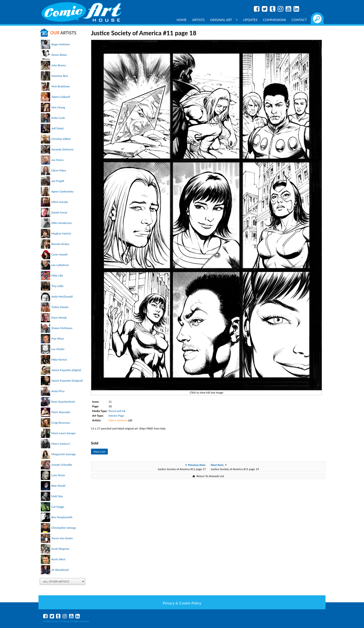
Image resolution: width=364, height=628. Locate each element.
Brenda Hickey (60, 244)
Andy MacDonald (62, 296)
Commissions (275, 20)
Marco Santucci (61, 444)
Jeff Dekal (57, 128)
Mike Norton (59, 360)
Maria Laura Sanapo (63, 433)
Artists (198, 20)
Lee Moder (58, 349)
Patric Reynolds (61, 412)
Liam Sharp (58, 475)
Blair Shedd (58, 486)
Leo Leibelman (60, 265)
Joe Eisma (57, 160)
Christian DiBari (61, 139)
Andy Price (58, 391)
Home (182, 20)
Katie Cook (58, 118)
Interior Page (116, 416)
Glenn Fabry (59, 170)
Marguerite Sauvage (64, 454)
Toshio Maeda (60, 307)
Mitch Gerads (60, 202)
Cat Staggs (58, 507)
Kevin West (58, 559)
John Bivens (59, 65)
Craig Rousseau (61, 423)
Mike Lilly (57, 275)
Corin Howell (59, 254)
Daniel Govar (59, 212)
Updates (250, 20)
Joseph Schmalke (62, 465)
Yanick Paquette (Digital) (66, 370)
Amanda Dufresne (62, 149)
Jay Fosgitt (58, 181)
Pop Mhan (58, 339)
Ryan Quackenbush (63, 402)
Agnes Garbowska (62, 191)
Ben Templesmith (62, 517)
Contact (299, 20)
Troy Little (57, 286)
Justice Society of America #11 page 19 (235, 467)
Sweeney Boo (60, 76)
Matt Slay (57, 496)
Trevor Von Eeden (62, 538)
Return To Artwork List (210, 476)
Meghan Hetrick (61, 233)
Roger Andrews (61, 44)
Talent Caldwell (61, 97)
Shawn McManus (62, 328)
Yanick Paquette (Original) (67, 381)
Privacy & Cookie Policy (182, 603)
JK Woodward (60, 570)
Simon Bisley (59, 55)
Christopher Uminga (64, 528)
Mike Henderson (61, 223)
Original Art (224, 20)
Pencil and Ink (117, 411)
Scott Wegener (60, 549)
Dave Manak (59, 318)
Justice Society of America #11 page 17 (182, 467)
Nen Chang (58, 107)
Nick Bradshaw (61, 86)
